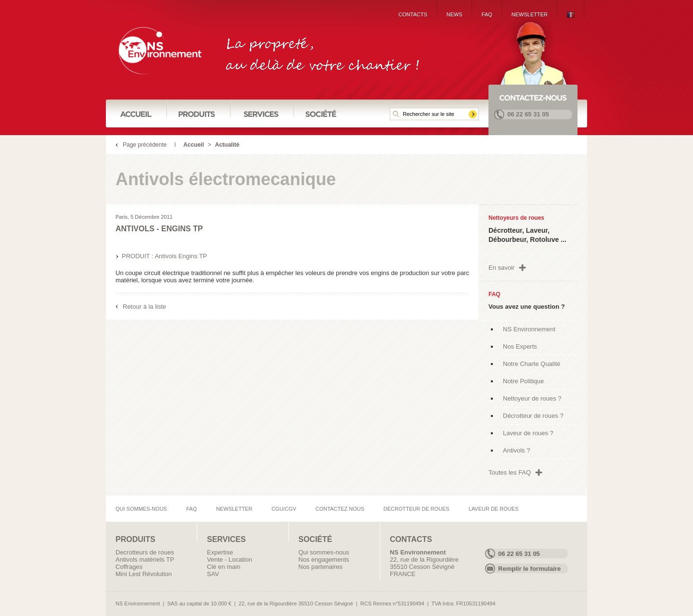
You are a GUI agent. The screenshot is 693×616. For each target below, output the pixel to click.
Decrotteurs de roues (145, 552)
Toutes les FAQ (510, 472)
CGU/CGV (284, 509)
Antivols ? (516, 450)
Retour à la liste (144, 307)
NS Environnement (529, 329)
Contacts (413, 14)
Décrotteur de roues (417, 509)
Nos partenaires (321, 567)
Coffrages (129, 567)
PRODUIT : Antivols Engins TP (164, 256)
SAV (213, 574)
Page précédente (145, 145)
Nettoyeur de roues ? (532, 398)
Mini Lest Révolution (144, 574)
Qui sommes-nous (141, 509)
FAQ (487, 14)
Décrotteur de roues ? (533, 416)
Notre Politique (523, 381)
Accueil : (137, 113)
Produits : (199, 113)
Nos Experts (520, 346)
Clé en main (224, 567)
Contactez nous (340, 509)
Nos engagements (324, 559)
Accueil (194, 145)
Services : (262, 113)
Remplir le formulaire (529, 569)
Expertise (220, 552)
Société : (321, 113)
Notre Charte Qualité (532, 364)
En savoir (501, 268)
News (455, 14)
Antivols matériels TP (145, 559)
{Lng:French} (571, 15)
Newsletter (530, 14)
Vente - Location (230, 559)
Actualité (227, 145)
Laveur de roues (494, 509)
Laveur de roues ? (528, 433)
